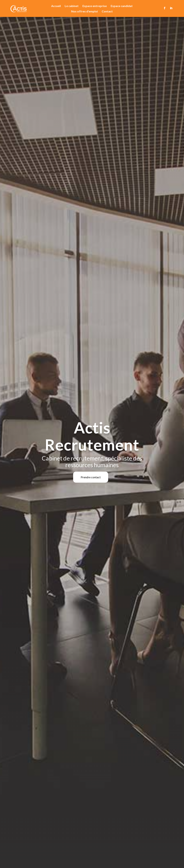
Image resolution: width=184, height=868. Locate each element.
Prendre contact (91, 477)
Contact (107, 12)
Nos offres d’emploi (84, 12)
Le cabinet (72, 6)
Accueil (56, 6)
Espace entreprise (95, 6)
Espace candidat (122, 6)
